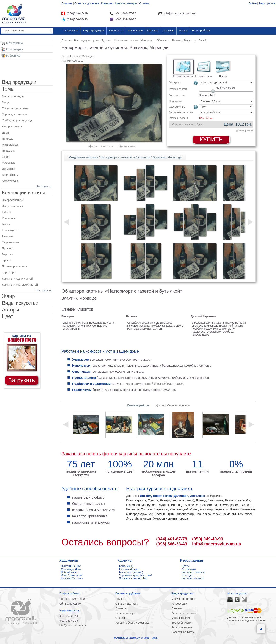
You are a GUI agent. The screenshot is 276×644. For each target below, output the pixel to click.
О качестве (71, 31)
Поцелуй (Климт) (129, 569)
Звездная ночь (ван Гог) (133, 578)
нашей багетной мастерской (164, 384)
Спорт (6, 157)
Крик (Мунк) (126, 566)
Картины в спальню (194, 572)
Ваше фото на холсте (184, 613)
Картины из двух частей (17, 279)
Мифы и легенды (13, 96)
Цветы (6, 133)
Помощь (67, 3)
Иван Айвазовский (72, 575)
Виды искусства (20, 303)
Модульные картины (184, 599)
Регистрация (267, 3)
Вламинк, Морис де (82, 57)
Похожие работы (138, 405)
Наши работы (201, 31)
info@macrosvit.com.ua (216, 544)
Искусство (9, 169)
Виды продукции (93, 31)
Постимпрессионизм (15, 266)
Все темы (42, 187)
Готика (6, 224)
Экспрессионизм (13, 200)
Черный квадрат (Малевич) (136, 575)
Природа (8, 139)
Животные (9, 163)
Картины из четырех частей (20, 285)
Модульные (135, 31)
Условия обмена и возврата (132, 623)
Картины (153, 31)
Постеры (169, 31)
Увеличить (130, 146)
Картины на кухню (193, 578)
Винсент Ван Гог (71, 566)
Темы (8, 89)
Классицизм (10, 230)
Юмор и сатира (12, 126)
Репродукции (179, 604)
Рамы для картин (182, 627)
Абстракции (189, 569)
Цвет (8, 316)
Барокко (7, 254)
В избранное (246, 130)
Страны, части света (15, 114)
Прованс (7, 248)
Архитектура (10, 181)
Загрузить (22, 380)
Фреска (7, 260)
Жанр (8, 296)
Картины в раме (181, 618)
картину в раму (130, 384)
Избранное (13, 56)
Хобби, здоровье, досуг (17, 120)
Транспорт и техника (15, 108)
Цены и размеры (126, 3)
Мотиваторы (10, 145)
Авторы (10, 310)
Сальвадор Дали (71, 569)
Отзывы (144, 3)
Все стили (42, 290)
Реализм (8, 236)
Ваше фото (116, 31)
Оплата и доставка (87, 3)
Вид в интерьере (104, 146)
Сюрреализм (10, 242)
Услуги (183, 31)
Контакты (107, 3)
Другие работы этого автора (173, 405)
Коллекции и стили (24, 193)
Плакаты (177, 608)
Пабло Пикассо (70, 572)
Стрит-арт (8, 273)
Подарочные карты (183, 632)
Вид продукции (19, 82)
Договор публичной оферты (244, 617)
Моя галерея (15, 49)
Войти (253, 3)
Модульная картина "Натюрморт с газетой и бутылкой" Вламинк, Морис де (125, 157)
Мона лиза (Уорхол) (131, 572)
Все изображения (182, 623)
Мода (5, 102)
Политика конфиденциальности (247, 620)
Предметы (9, 151)
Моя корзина (15, 43)
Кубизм (7, 212)
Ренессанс (9, 218)
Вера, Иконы (10, 175)
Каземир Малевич (72, 578)
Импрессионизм (12, 206)
